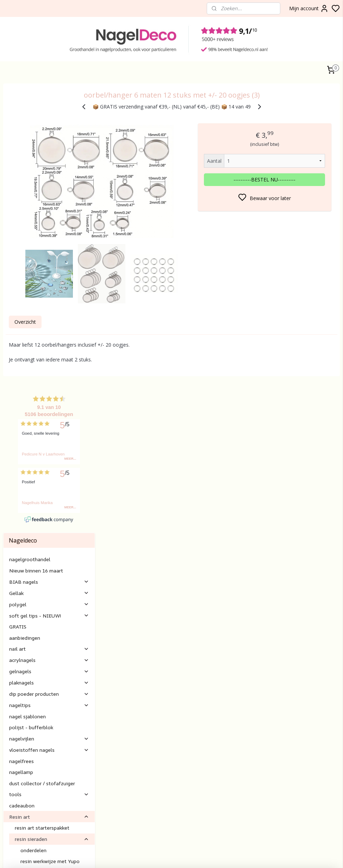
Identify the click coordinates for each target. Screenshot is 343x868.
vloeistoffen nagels (49, 439)
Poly (8, 795)
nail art (49, 338)
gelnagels (49, 361)
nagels (23, 787)
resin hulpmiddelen (37, 606)
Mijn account (309, 8)
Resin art (49, 506)
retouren (127, 741)
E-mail (124, 757)
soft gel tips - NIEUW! (49, 305)
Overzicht (123, 331)
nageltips (49, 395)
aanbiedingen (25, 327)
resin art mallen (52, 573)
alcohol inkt (52, 617)
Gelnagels (14, 818)
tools (49, 484)
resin (20, 595)
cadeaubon (22, 495)
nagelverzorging (28, 629)
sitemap (270, 855)
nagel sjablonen (27, 406)
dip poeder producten (49, 383)
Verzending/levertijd (140, 733)
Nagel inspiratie (49, 640)
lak (14, 803)
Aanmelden (250, 710)
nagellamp (21, 462)
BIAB (9, 787)
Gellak (49, 282)
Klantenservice (134, 694)
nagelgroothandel (30, 249)
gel (16, 795)
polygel (49, 294)
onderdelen (33, 540)
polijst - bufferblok (31, 417)
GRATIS (18, 316)
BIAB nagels (49, 271)
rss (285, 855)
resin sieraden (52, 529)
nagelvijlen (49, 428)
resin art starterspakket (42, 517)
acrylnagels (49, 350)
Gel (7, 803)
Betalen (126, 726)
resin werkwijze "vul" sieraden (54, 562)
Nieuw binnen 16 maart (36, 260)
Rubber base (17, 826)
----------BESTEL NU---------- (286, 179)
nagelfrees (21, 450)
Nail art (11, 810)
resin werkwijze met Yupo (50, 551)
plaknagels (49, 372)
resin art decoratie (36, 584)
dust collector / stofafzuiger (42, 473)
